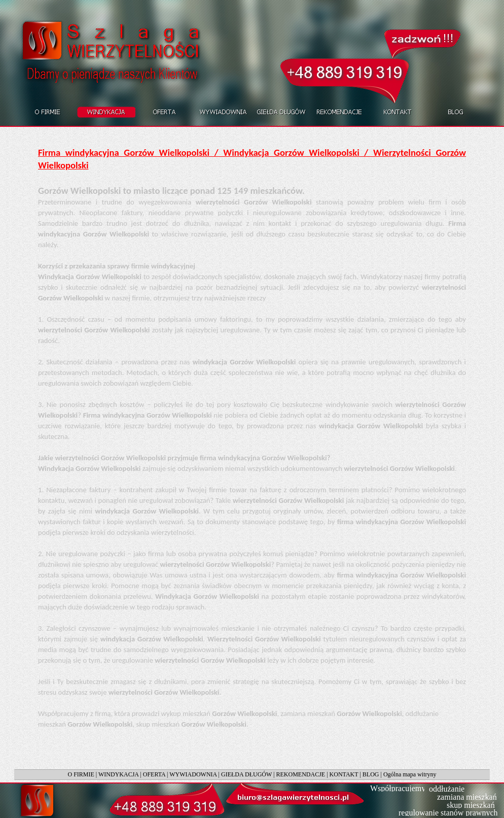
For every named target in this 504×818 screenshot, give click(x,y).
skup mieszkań (471, 805)
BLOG (371, 774)
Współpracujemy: (399, 788)
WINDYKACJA (118, 774)
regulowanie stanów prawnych (448, 813)
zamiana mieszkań (467, 797)
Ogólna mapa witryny (410, 774)
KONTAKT (344, 774)
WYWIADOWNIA (193, 774)
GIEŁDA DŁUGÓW (246, 774)
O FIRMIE (81, 774)
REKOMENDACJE (301, 774)
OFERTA (154, 774)
